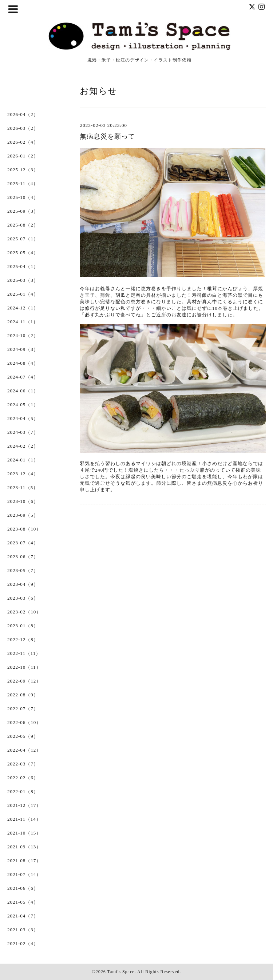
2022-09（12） (24, 681)
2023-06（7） (23, 557)
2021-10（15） (24, 833)
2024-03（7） (23, 432)
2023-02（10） (24, 612)
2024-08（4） (23, 363)
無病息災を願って (107, 136)
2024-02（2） (23, 446)
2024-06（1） (23, 391)
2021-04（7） (23, 916)
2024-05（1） (23, 405)
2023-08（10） (24, 529)
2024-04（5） (23, 418)
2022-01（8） (23, 791)
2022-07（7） (23, 709)
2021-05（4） (23, 902)
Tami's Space (121, 972)
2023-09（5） (23, 515)
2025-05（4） (23, 253)
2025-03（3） (23, 280)
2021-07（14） (24, 874)
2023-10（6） (23, 501)
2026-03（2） (23, 128)
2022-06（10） (24, 722)
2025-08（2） (23, 225)
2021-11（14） (24, 819)
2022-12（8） (23, 639)
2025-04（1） (23, 266)
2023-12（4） (23, 474)
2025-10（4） (23, 197)
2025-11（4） (23, 183)
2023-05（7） (23, 570)
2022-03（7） (23, 764)
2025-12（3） (23, 170)
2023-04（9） (23, 584)
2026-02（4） (23, 142)
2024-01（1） (23, 460)
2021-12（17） (24, 805)
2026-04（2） (23, 114)
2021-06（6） (23, 888)
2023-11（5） (23, 487)
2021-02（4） (23, 943)
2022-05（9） (23, 736)
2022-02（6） (23, 778)
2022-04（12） (24, 750)
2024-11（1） (23, 322)
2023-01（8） (23, 626)
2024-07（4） (23, 377)
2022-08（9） (23, 695)
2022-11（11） (24, 653)
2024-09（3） (23, 349)
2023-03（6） (23, 598)
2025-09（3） (23, 211)
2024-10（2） (23, 335)
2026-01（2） (23, 156)
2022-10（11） (24, 667)
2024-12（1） (23, 308)
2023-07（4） (23, 543)
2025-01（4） (23, 294)
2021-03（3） (23, 930)
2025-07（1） (23, 239)
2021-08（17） (24, 861)
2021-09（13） (24, 847)
